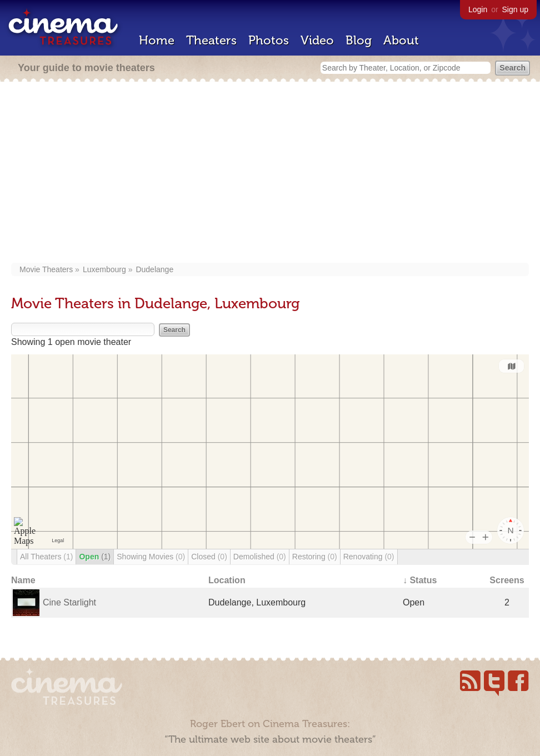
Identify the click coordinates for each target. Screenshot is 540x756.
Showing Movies (151, 557)
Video (317, 40)
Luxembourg (104, 269)
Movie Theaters (46, 269)
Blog (359, 40)
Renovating (369, 557)
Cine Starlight (69, 602)
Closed (209, 557)
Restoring (315, 557)
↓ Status (420, 580)
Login (478, 9)
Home (157, 40)
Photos (269, 40)
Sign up (515, 9)
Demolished (260, 557)
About (401, 40)
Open (95, 557)
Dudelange (154, 269)
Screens (507, 580)
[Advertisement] (270, 173)
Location (227, 580)
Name (23, 580)
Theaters (211, 40)
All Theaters (46, 557)
